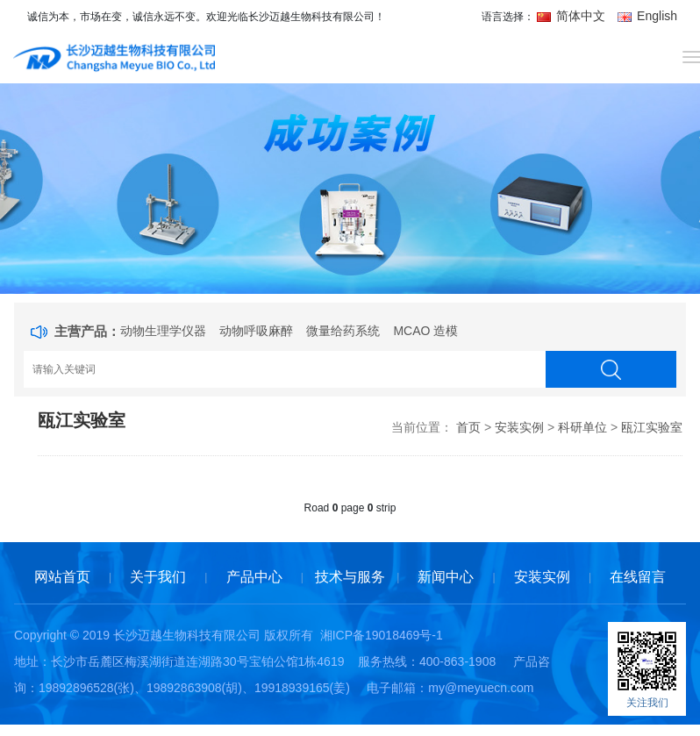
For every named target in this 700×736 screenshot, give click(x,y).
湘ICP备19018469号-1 (382, 635)
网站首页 (62, 577)
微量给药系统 (343, 331)
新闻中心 (446, 577)
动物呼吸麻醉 (256, 331)
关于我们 (158, 577)
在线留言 (638, 577)
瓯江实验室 (652, 427)
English (647, 16)
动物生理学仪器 (163, 331)
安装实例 (519, 427)
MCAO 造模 (425, 331)
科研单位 (582, 427)
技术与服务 (350, 577)
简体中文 (573, 16)
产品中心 (254, 577)
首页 (468, 427)
